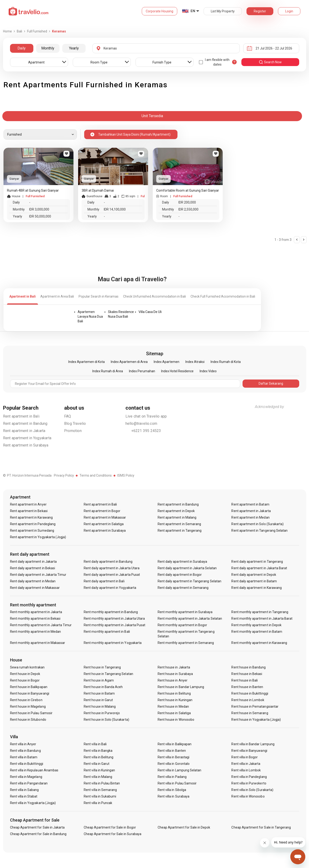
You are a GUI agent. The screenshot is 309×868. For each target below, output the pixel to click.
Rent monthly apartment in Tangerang (260, 612)
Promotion (73, 431)
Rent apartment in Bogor (102, 511)
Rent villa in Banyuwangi (249, 751)
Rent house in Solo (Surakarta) (106, 720)
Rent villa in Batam (24, 757)
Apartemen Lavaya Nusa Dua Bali (90, 316)
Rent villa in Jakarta (246, 764)
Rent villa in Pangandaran (29, 783)
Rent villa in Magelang (26, 777)
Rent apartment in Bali (21, 416)
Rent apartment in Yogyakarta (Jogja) (38, 537)
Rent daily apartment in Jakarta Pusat (112, 575)
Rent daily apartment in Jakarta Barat (259, 568)
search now (270, 62)
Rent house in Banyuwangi (30, 693)
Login (289, 11)
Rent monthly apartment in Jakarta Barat (262, 618)
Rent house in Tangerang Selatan (108, 674)
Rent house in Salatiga (174, 713)
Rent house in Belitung (174, 693)
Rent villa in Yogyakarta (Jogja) (33, 803)
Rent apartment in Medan (250, 517)
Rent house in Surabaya (175, 674)
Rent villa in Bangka (98, 751)
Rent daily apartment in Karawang (257, 588)
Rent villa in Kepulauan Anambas (34, 770)
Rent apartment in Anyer (28, 504)
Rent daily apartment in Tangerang (257, 562)
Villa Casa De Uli (150, 312)
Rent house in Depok (25, 674)
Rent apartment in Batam (250, 504)
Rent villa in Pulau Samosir (177, 783)
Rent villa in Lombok (246, 770)
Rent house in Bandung (248, 667)
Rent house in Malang (100, 706)
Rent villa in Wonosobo (248, 796)
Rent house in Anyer (173, 680)
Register (260, 11)
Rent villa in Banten (172, 751)
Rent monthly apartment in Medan (36, 632)
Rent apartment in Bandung (25, 423)
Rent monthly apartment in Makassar (38, 643)
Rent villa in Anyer (23, 744)
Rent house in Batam (99, 693)
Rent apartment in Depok (176, 511)
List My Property (223, 11)
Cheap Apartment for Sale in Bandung (38, 834)
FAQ (68, 416)
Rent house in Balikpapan (29, 687)
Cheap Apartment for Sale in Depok (184, 827)
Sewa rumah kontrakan (27, 667)
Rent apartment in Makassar (105, 517)
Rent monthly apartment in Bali (107, 632)
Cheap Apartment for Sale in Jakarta (37, 827)
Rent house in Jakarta (174, 667)
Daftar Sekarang (271, 383)
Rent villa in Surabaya (174, 796)
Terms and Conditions (96, 475)
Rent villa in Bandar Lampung (253, 744)
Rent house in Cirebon (26, 700)
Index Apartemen (167, 362)
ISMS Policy (126, 475)
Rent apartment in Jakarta (24, 431)
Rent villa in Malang (98, 777)
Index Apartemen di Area (129, 362)
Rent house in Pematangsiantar (255, 706)
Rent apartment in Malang (177, 517)
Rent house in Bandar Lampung (181, 687)
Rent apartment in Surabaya (26, 445)
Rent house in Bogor (25, 680)
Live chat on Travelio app (146, 416)
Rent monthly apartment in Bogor (182, 625)
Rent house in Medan (173, 706)
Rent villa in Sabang (24, 790)
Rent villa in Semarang (100, 790)
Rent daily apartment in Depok (254, 575)
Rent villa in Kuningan (99, 770)
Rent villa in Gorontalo (174, 764)
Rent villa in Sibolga (172, 790)
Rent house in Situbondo (28, 720)
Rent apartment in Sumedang (32, 531)
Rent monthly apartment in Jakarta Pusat (115, 625)
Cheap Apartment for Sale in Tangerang (261, 827)
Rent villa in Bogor (245, 757)
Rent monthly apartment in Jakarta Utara (114, 618)
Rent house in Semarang (250, 713)
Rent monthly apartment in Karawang (259, 643)
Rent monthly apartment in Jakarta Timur (41, 625)
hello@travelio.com (141, 423)
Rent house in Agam (99, 680)
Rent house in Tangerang (102, 667)
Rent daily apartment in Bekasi (33, 568)
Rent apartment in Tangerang (180, 531)
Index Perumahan (142, 371)
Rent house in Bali (245, 680)
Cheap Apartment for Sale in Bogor (110, 827)
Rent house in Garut (98, 700)
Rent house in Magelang (28, 706)
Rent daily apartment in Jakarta (33, 562)
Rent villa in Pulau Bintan (102, 783)
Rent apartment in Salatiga (104, 524)
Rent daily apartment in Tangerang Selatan (189, 581)
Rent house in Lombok (248, 700)
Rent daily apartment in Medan (33, 581)
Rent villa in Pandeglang (249, 777)
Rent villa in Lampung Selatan (179, 770)
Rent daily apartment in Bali (104, 581)
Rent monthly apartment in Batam (257, 632)
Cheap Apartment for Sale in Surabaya (113, 834)
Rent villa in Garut (97, 764)
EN (193, 11)
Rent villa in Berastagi (174, 757)
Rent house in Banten (247, 687)
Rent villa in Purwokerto (249, 783)
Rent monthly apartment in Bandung (111, 612)
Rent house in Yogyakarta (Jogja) (256, 720)
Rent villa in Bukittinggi (27, 764)
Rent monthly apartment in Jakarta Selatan (190, 618)
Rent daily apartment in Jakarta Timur (38, 575)
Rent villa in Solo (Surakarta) (252, 790)
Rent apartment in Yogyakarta (27, 438)
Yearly (74, 48)
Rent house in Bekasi (247, 674)
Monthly (48, 48)
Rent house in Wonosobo (176, 720)
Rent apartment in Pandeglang (33, 524)
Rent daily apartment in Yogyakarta (110, 588)
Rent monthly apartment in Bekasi (35, 618)
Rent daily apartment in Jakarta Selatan (187, 568)
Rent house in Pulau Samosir (31, 713)
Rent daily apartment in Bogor (180, 575)
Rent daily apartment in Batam (254, 581)
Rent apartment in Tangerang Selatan (259, 531)
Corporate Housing (160, 11)
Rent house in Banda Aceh (103, 687)
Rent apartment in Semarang (179, 524)
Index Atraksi (195, 362)
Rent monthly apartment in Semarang (186, 643)
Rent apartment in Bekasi (29, 511)
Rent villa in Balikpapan (175, 744)
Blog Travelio (75, 423)
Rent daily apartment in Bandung (108, 562)
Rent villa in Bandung (25, 751)
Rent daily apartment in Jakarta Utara (112, 568)
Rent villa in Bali (95, 744)
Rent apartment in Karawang (31, 517)
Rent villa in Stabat (24, 796)
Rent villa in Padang (172, 777)
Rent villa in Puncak (98, 803)
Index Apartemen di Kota (87, 362)
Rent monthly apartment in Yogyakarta (113, 643)
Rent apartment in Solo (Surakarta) (257, 524)
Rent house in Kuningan (175, 700)
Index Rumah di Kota (226, 362)
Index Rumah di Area (108, 371)
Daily (22, 48)
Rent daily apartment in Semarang (183, 588)
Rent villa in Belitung (99, 757)
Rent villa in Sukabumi (100, 796)
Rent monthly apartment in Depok (256, 625)
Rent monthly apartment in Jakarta (36, 612)
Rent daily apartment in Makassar (35, 588)
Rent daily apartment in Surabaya (182, 562)
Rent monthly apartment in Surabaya (185, 612)
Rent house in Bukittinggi (250, 693)
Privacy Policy (64, 475)
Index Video (208, 371)
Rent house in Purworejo (102, 713)
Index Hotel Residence (177, 371)
